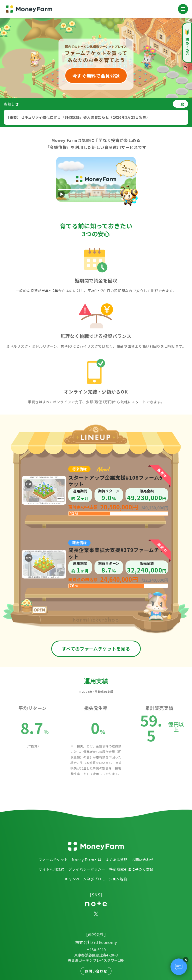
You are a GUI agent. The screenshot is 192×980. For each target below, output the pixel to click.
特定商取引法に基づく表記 (131, 869)
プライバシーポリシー (87, 869)
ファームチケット (53, 860)
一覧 (180, 104)
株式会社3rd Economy (96, 942)
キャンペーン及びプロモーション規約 (96, 879)
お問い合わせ (142, 860)
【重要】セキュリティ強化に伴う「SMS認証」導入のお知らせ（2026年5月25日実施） (78, 117)
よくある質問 (116, 860)
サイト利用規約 (52, 869)
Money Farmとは (86, 860)
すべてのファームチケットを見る (96, 649)
